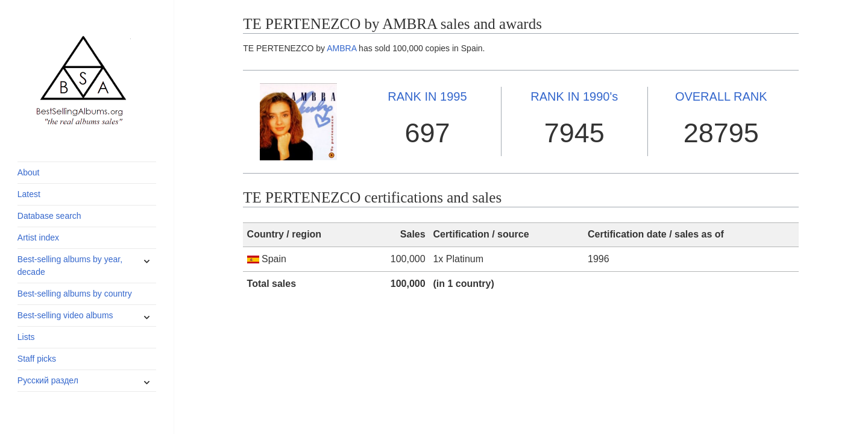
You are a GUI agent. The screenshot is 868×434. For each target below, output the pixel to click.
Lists (26, 337)
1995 (427, 96)
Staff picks (37, 359)
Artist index (38, 237)
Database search (49, 216)
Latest (29, 194)
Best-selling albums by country (75, 294)
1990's (574, 96)
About (29, 172)
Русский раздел (48, 380)
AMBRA (341, 48)
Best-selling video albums (65, 315)
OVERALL (721, 96)
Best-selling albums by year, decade (70, 266)
